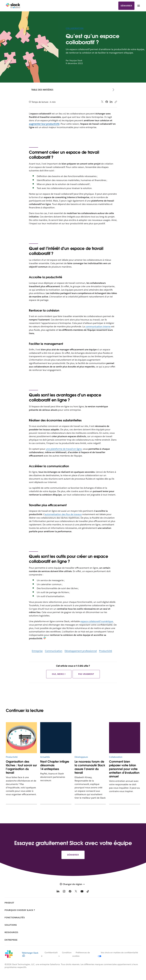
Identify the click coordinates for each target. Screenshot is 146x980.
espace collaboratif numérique (97, 621)
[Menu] (138, 6)
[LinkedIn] (58, 892)
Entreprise (37, 651)
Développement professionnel (81, 651)
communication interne (98, 327)
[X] (76, 892)
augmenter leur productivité (44, 124)
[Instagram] (64, 892)
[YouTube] (82, 892)
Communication (54, 651)
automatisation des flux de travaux (63, 514)
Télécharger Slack (30, 954)
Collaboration (75, 28)
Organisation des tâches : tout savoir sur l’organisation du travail (21, 767)
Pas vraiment (86, 674)
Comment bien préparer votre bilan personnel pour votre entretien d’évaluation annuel (124, 769)
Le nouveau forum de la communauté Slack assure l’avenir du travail (90, 767)
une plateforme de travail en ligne (64, 449)
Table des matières (42, 90)
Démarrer (126, 6)
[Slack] (13, 6)
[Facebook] (70, 892)
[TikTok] (88, 892)
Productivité (106, 651)
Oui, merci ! (59, 674)
